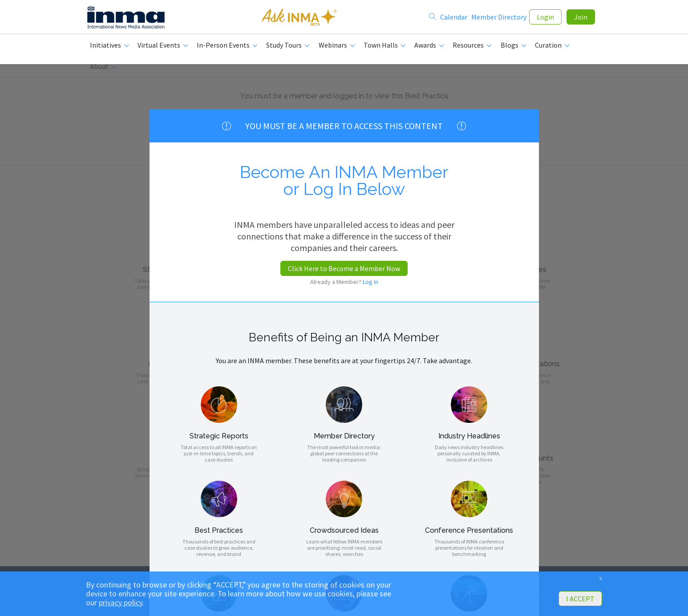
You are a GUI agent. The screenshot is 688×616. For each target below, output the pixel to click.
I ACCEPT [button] (580, 599)
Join (581, 19)
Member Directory (499, 19)
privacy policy (121, 603)
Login (545, 19)
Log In (370, 282)
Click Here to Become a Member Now (344, 268)
